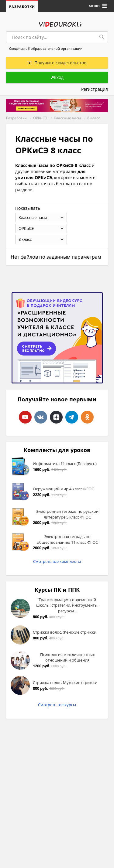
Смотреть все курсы (57, 705)
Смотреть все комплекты (57, 561)
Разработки (22, 7)
